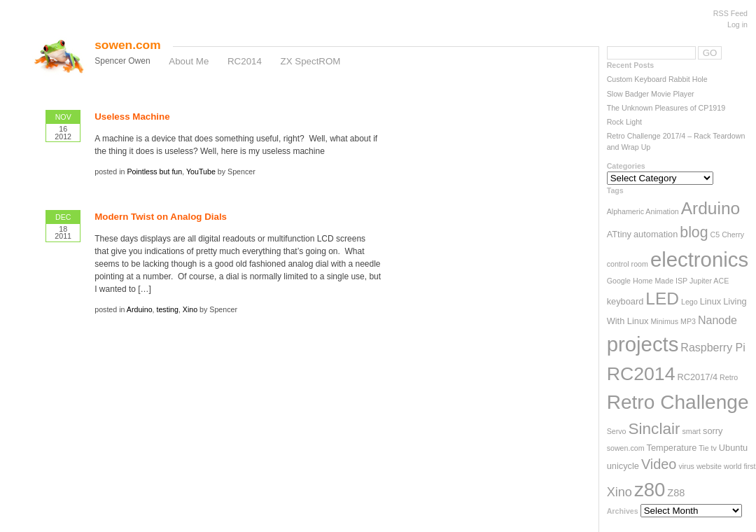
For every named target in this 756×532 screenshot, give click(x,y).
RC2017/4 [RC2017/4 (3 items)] (697, 377)
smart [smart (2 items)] (691, 431)
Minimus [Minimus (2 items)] (664, 321)
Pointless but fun (154, 171)
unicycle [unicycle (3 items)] (623, 466)
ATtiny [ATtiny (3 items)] (619, 234)
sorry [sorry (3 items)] (713, 431)
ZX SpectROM (311, 61)
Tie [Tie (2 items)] (703, 448)
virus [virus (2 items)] (686, 466)
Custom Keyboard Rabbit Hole (657, 79)
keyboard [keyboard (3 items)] (625, 301)
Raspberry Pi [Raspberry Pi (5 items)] (713, 348)
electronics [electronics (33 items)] (699, 259)
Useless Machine (132, 117)
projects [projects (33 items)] (643, 344)
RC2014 (245, 61)
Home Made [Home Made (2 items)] (653, 281)
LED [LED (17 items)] (662, 299)
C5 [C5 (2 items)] (715, 234)
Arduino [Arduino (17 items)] (711, 208)
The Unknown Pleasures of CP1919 (666, 108)
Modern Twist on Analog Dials (161, 217)
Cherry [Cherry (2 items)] (733, 234)
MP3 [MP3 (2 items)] (688, 321)
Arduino (140, 309)
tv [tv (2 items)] (714, 448)
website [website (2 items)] (709, 466)
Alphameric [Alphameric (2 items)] (625, 211)
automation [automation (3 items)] (656, 234)
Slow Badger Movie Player (651, 94)
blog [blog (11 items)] (694, 232)
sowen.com (127, 45)
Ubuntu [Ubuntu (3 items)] (733, 448)
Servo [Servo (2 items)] (617, 431)
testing (167, 309)
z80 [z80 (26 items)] (650, 490)
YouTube (201, 171)
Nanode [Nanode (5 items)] (717, 320)
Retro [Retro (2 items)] (729, 377)
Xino (190, 309)
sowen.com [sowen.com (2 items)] (626, 448)
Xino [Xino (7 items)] (619, 492)
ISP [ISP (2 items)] (681, 281)
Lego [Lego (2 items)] (689, 302)
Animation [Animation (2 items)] (662, 211)
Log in (737, 24)
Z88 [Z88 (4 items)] (676, 493)
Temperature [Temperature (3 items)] (672, 448)
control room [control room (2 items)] (628, 264)
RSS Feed (730, 13)
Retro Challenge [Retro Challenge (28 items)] (678, 402)
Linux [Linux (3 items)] (711, 301)
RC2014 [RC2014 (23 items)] (641, 374)
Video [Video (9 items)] (659, 464)
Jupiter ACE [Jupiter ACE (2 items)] (709, 281)
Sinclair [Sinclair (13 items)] (654, 429)
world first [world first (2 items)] (740, 466)
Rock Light (624, 122)
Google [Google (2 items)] (619, 281)
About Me (189, 61)
